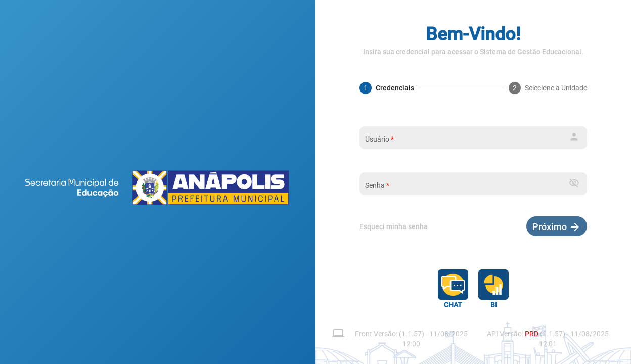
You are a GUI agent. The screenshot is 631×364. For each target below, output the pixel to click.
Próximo (551, 227)
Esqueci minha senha (394, 226)
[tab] (387, 88)
